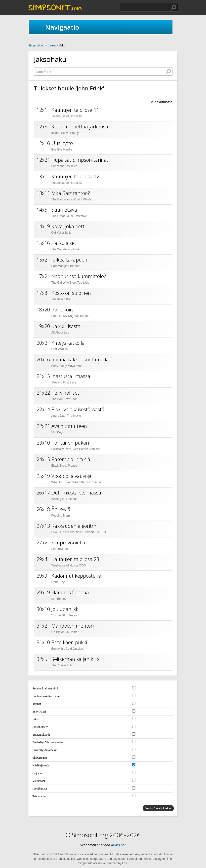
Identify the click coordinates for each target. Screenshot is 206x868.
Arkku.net (118, 845)
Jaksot (52, 45)
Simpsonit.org (37, 45)
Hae (174, 7)
